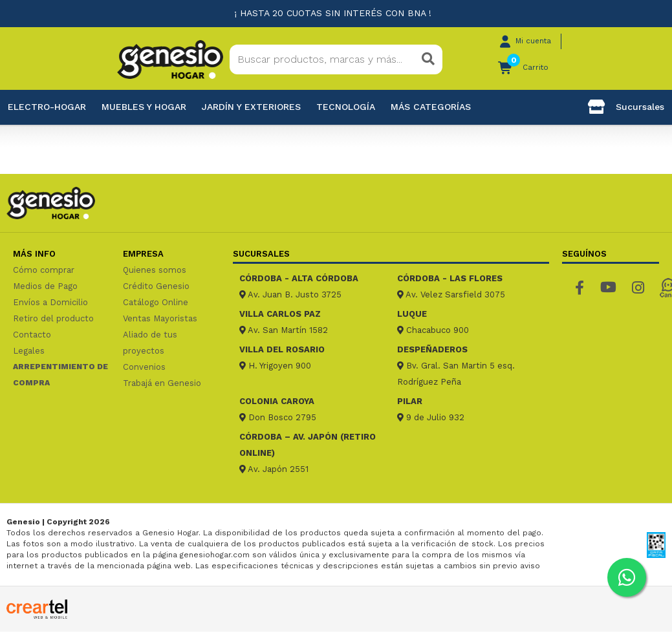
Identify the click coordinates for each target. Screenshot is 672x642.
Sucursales (626, 107)
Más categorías (431, 107)
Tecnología (346, 107)
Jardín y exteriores (251, 107)
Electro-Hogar (47, 107)
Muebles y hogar (144, 107)
